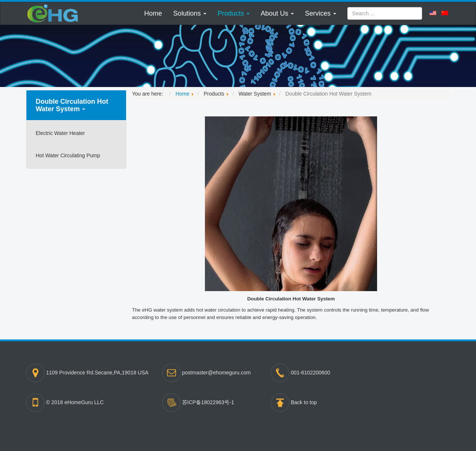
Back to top (304, 402)
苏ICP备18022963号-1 (208, 402)
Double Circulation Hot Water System (72, 105)
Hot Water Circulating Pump (68, 155)
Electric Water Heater (60, 133)
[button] (190, 13)
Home (153, 13)
